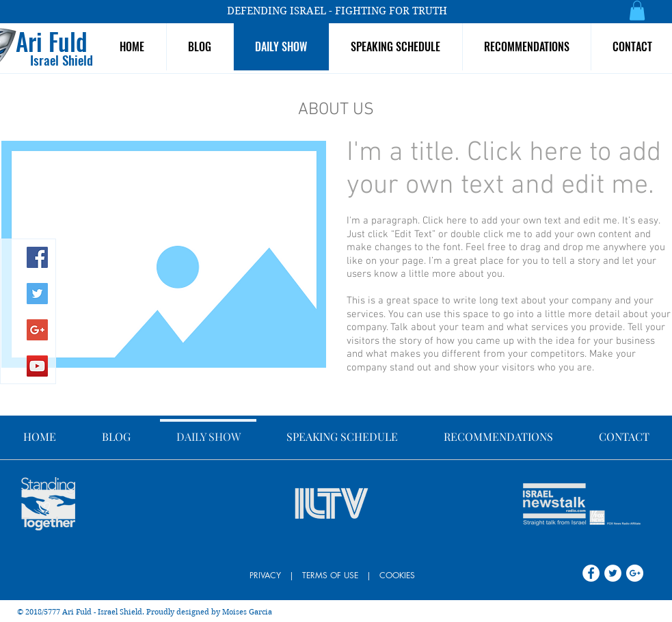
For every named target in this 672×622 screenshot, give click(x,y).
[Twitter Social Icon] (37, 294)
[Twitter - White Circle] (613, 573)
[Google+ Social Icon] (37, 330)
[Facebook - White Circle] (591, 573)
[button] (637, 11)
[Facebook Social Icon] (37, 257)
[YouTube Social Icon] (37, 366)
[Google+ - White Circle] (635, 573)
